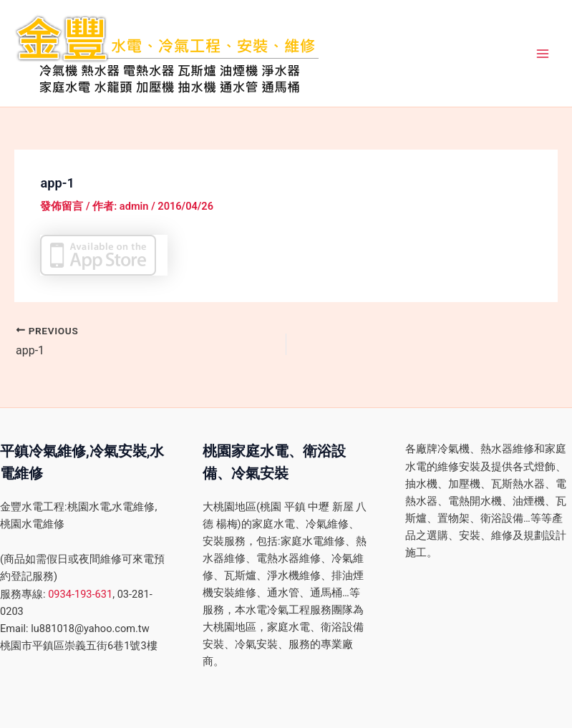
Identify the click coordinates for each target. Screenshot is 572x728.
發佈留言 (62, 206)
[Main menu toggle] (543, 54)
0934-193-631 (80, 594)
